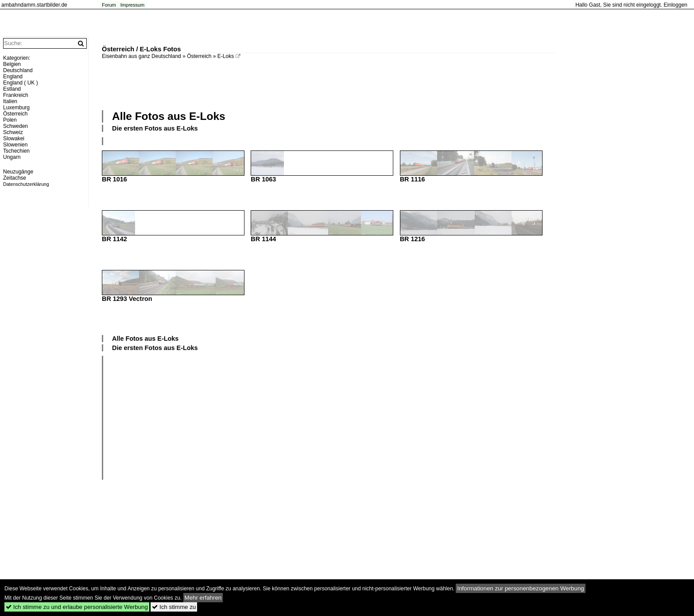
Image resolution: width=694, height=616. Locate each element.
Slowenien (15, 145)
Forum (109, 5)
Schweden (16, 126)
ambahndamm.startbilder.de (34, 5)
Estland (12, 89)
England (13, 77)
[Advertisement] (329, 84)
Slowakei (14, 139)
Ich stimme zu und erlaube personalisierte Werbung (77, 607)
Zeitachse (15, 178)
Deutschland (18, 70)
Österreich (199, 56)
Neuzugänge (18, 172)
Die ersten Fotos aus (155, 128)
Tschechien (16, 151)
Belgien (12, 64)
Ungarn (12, 157)
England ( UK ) (21, 83)
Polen (10, 120)
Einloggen (676, 5)
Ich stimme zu (174, 607)
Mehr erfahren (203, 598)
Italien (10, 101)
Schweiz (13, 132)
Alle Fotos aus (169, 116)
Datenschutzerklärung (26, 184)
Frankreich (16, 95)
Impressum (132, 5)
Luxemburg (16, 108)
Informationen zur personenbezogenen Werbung (521, 588)
